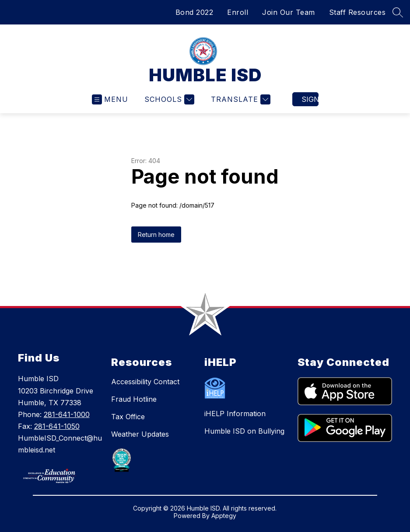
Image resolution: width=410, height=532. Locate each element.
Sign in (310, 99)
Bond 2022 (194, 12)
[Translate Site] (240, 99)
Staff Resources (357, 12)
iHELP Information (235, 414)
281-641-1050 (57, 426)
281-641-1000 (67, 414)
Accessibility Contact (145, 382)
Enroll (238, 12)
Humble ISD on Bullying (244, 431)
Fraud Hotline (134, 399)
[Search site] (398, 12)
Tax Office (128, 417)
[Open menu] (110, 99)
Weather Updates (140, 434)
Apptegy (224, 516)
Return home (156, 235)
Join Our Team (289, 12)
